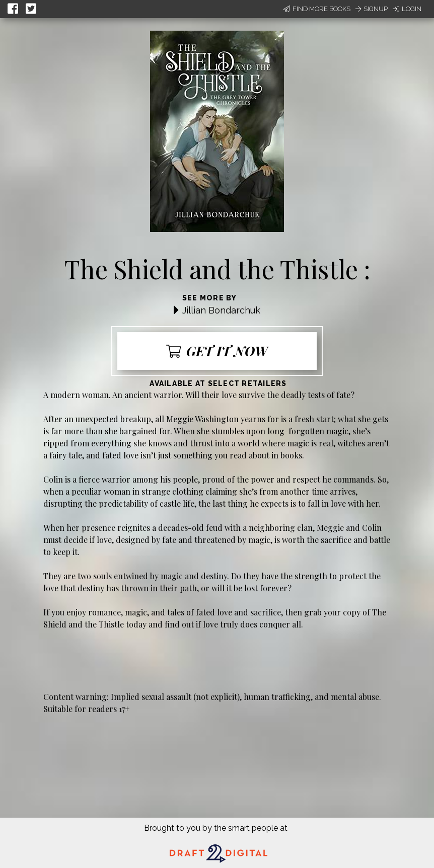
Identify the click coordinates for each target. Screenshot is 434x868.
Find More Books (317, 9)
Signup (372, 9)
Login (407, 9)
